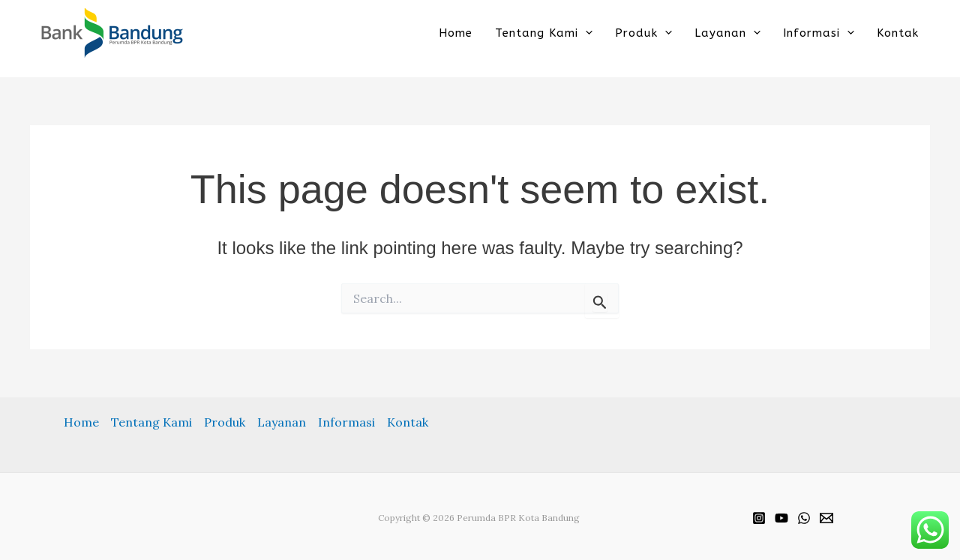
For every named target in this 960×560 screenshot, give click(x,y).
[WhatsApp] (804, 518)
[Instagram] (759, 518)
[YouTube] (781, 518)
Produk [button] (643, 33)
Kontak (898, 33)
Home (456, 33)
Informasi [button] (819, 33)
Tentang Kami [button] (544, 33)
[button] (585, 33)
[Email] (826, 518)
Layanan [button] (727, 33)
